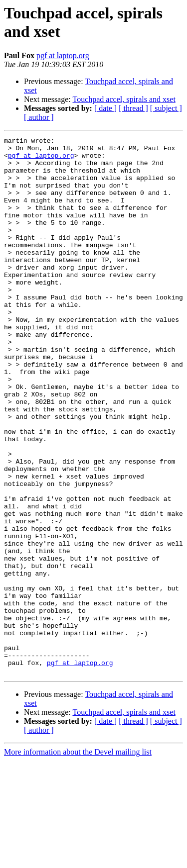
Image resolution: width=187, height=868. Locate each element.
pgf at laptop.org (63, 55)
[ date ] (105, 108)
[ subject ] (166, 108)
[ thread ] (133, 108)
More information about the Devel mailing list (78, 859)
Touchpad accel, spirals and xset (124, 99)
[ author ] (39, 117)
